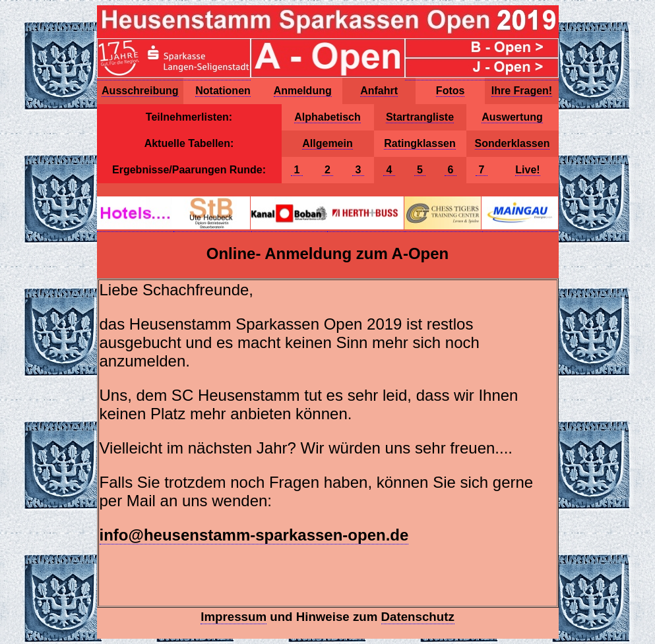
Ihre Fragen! (522, 91)
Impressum (234, 617)
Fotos (451, 91)
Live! (527, 170)
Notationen (223, 91)
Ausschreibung (140, 91)
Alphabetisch (327, 117)
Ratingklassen (420, 143)
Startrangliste (420, 117)
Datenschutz (418, 617)
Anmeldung (303, 91)
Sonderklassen (513, 143)
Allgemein (327, 143)
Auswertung (512, 117)
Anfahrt (379, 91)
